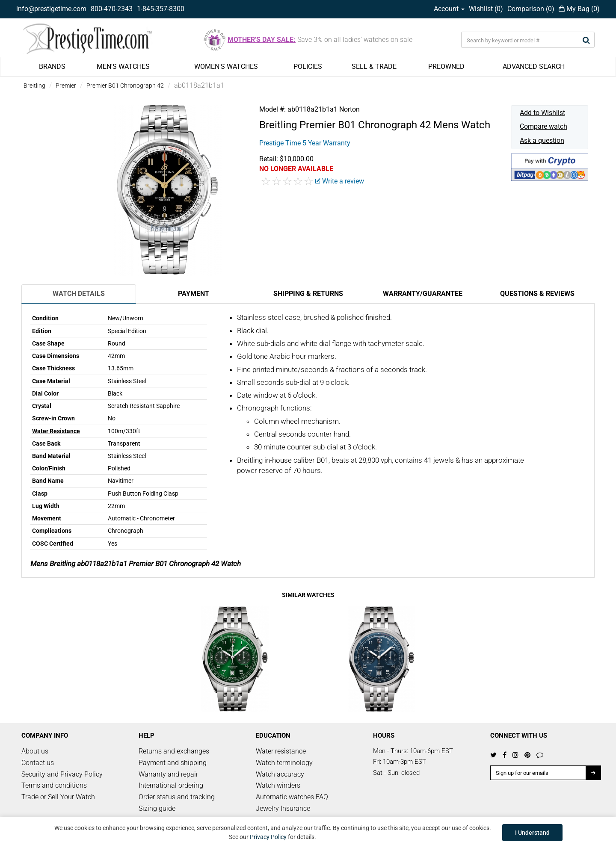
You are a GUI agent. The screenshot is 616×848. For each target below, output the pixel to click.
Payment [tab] (194, 294)
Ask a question (542, 140)
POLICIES (308, 66)
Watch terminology (284, 763)
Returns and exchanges (174, 751)
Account (449, 9)
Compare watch (543, 126)
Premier (66, 86)
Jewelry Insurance (283, 808)
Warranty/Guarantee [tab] (423, 294)
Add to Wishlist (542, 113)
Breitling (34, 86)
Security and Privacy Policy (62, 774)
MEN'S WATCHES (123, 66)
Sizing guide (157, 808)
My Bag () (579, 9)
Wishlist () (486, 9)
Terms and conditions (54, 785)
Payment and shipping (173, 763)
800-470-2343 (112, 9)
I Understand (532, 833)
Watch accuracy (280, 774)
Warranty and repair (168, 774)
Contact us (38, 763)
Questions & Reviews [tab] (537, 294)
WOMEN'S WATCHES (226, 66)
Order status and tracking (177, 797)
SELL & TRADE (374, 66)
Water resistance (281, 751)
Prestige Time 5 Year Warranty (305, 143)
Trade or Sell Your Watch (58, 797)
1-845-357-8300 (161, 9)
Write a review (340, 181)
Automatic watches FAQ (292, 797)
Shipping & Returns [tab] (308, 294)
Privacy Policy (268, 837)
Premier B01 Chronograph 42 (125, 86)
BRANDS (52, 66)
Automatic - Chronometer (141, 518)
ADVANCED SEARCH (534, 66)
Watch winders (278, 785)
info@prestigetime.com (51, 9)
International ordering (171, 785)
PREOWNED (446, 66)
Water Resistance (56, 431)
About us (35, 751)
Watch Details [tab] (79, 294)
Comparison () (531, 9)
